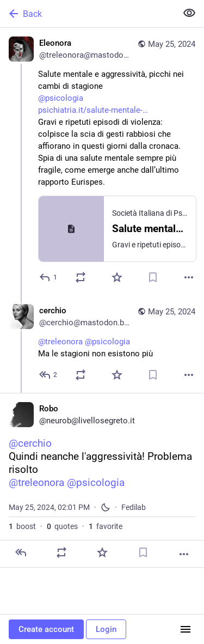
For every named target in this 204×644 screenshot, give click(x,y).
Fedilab (134, 507)
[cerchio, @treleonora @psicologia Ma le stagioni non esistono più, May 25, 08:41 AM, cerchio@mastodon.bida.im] (102, 344)
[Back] (87, 14)
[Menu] (186, 629)
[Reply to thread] (49, 375)
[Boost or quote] (81, 277)
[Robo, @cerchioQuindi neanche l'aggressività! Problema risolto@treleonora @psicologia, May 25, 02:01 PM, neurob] (102, 480)
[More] (189, 277)
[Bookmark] (153, 277)
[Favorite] (117, 277)
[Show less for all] (189, 13)
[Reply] (49, 277)
